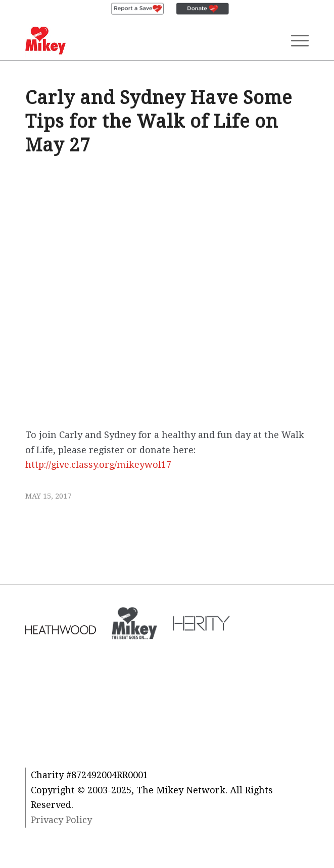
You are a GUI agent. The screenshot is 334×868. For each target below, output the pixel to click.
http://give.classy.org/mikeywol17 (98, 465)
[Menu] (295, 40)
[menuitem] (137, 9)
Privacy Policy (61, 820)
